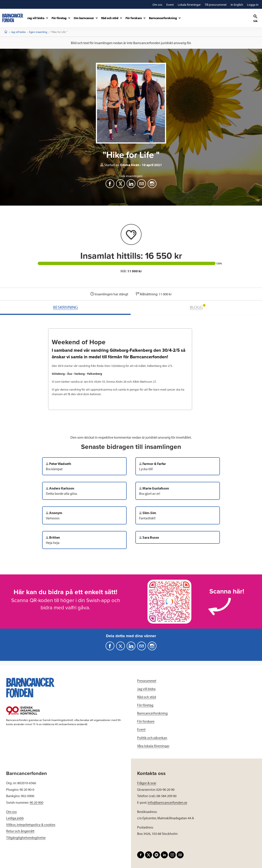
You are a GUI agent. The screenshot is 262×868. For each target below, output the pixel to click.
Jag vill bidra (18, 32)
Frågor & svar (147, 783)
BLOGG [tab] (198, 307)
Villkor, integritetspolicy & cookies (31, 825)
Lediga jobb (15, 818)
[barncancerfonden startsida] (13, 18)
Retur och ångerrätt (20, 831)
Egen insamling (38, 32)
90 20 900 (36, 802)
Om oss (11, 812)
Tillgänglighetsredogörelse (26, 838)
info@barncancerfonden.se (167, 802)
